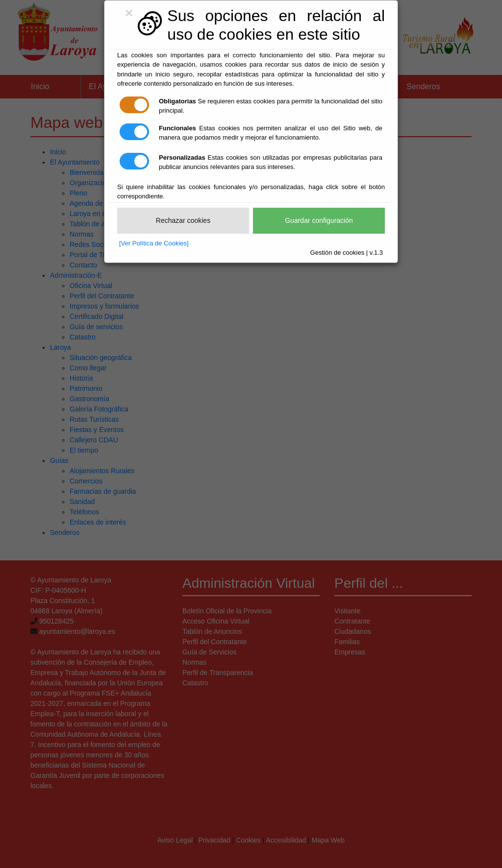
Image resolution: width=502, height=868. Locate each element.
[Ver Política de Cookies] (154, 243)
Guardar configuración (319, 220)
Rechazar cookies (183, 220)
